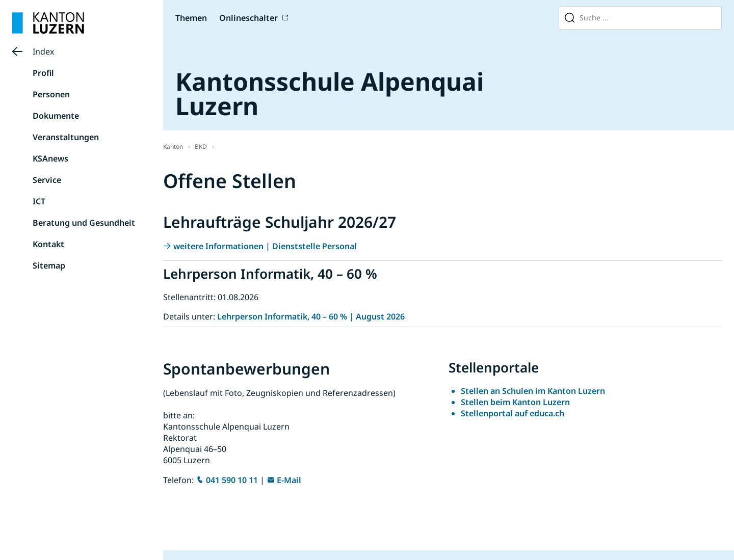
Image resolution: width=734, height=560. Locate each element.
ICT (39, 201)
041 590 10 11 (232, 480)
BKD (201, 146)
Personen (51, 94)
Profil (43, 73)
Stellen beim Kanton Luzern (515, 402)
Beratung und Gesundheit (84, 223)
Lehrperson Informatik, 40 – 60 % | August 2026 (311, 316)
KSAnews (50, 158)
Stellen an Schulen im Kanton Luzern (533, 391)
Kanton (173, 146)
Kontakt (48, 244)
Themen (191, 18)
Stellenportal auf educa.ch (513, 413)
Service (47, 180)
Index (43, 51)
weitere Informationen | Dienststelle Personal (265, 246)
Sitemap (49, 265)
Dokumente (56, 116)
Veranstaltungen (66, 137)
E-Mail (289, 480)
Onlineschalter (248, 18)
